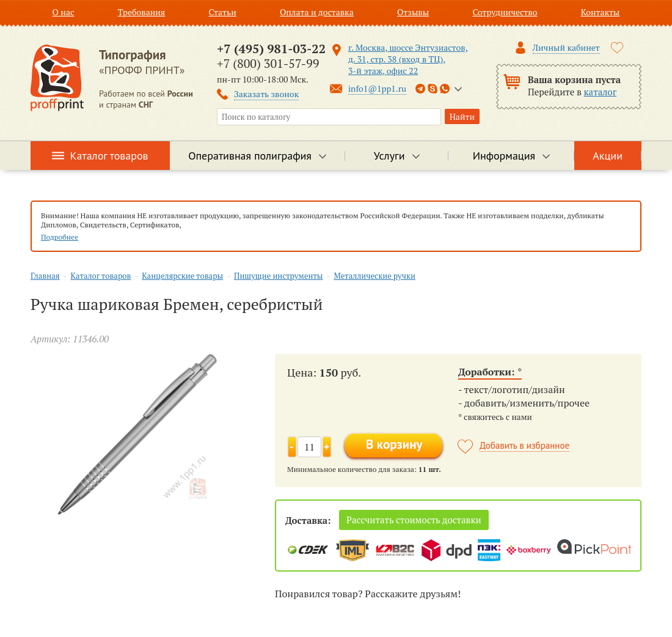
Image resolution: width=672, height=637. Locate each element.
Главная (45, 276)
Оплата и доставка (317, 12)
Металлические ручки (374, 276)
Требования (142, 12)
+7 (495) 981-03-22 (271, 49)
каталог (601, 92)
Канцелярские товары (182, 276)
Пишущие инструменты (278, 276)
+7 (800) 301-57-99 (268, 63)
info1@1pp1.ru (377, 88)
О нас (64, 12)
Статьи (222, 12)
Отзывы (413, 12)
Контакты (601, 12)
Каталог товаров (109, 156)
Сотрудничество (505, 12)
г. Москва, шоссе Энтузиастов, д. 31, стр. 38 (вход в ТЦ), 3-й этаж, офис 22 (408, 59)
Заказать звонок (266, 94)
